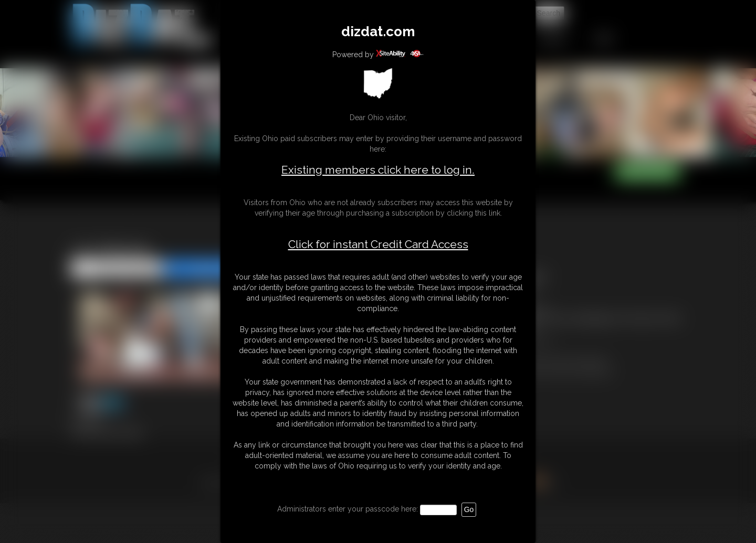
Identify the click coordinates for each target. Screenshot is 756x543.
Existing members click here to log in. (378, 170)
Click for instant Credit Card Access (378, 244)
